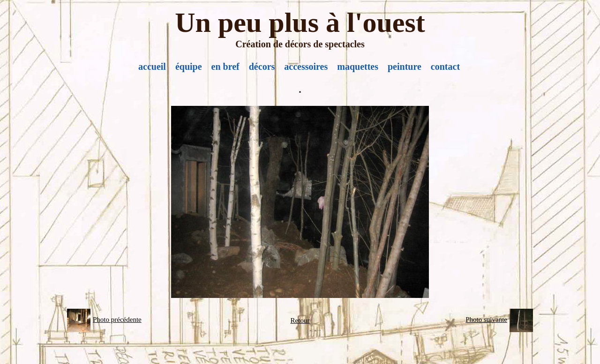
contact (445, 67)
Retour (300, 320)
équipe (189, 67)
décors (262, 67)
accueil (152, 67)
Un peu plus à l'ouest (300, 22)
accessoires (306, 67)
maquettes (358, 67)
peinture (405, 67)
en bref (225, 67)
